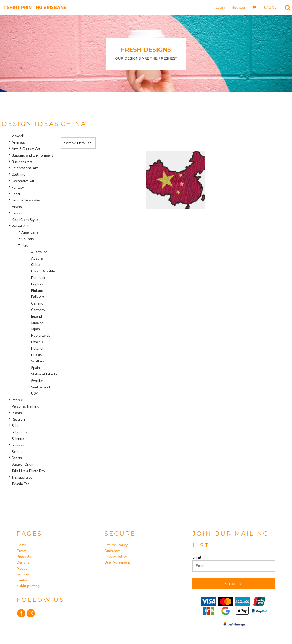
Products (24, 557)
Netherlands (41, 336)
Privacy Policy (116, 557)
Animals (18, 142)
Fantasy (18, 188)
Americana (30, 232)
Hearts (17, 207)
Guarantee (112, 551)
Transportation (23, 477)
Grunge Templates (26, 200)
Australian (39, 252)
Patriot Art (20, 226)
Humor (17, 213)
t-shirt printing (28, 586)
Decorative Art (23, 181)
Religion (18, 419)
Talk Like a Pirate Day (28, 471)
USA (35, 393)
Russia (36, 355)
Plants (17, 413)
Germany (38, 310)
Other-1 (37, 342)
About (22, 568)
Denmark (38, 278)
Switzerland (40, 387)
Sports (17, 458)
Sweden (37, 381)
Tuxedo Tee (20, 484)
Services (18, 445)
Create (22, 551)
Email (197, 557)
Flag (25, 245)
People (17, 400)
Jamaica (37, 323)
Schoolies (19, 432)
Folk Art (38, 297)
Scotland (38, 361)
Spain (35, 368)
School (17, 426)
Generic (37, 303)
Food (16, 194)
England (38, 284)
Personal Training (25, 406)
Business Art (22, 162)
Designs (23, 562)
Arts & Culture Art (26, 149)
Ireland (36, 316)
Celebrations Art (25, 168)
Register (239, 7)
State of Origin (23, 464)
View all (18, 136)
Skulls (17, 452)
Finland (37, 291)
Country (28, 239)
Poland (37, 349)
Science (18, 439)
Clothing (18, 175)
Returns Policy (116, 545)
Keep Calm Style (25, 220)
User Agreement (117, 562)
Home (21, 545)
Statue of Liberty (44, 374)
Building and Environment (32, 155)
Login (220, 7)
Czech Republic (43, 271)
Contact (23, 580)
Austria (37, 258)
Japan (35, 329)
